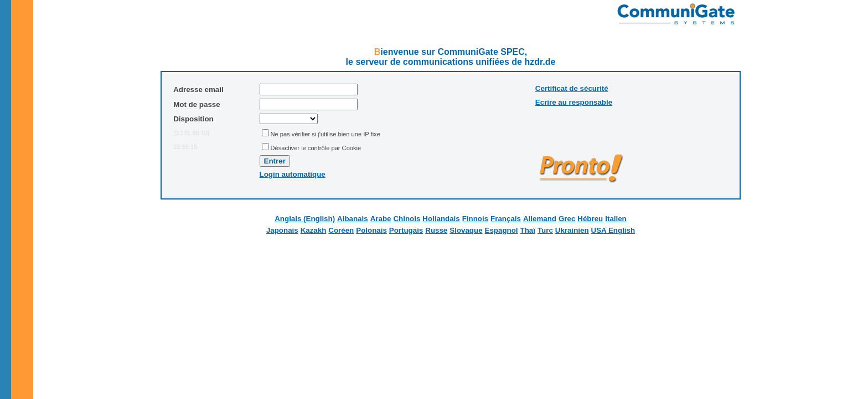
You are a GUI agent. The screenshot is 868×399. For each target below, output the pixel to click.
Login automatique (293, 174)
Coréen (341, 230)
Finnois (475, 219)
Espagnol (502, 230)
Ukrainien (572, 230)
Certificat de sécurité (572, 88)
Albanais (353, 219)
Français (506, 219)
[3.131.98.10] (191, 133)
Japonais (282, 230)
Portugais (406, 230)
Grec (567, 219)
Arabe (381, 219)
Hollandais (441, 219)
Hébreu (590, 219)
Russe (436, 230)
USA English (613, 230)
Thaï (528, 230)
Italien (616, 219)
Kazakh (314, 230)
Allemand (540, 219)
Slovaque (466, 230)
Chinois (407, 219)
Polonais (371, 230)
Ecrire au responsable (574, 102)
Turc (545, 230)
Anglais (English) (305, 219)
